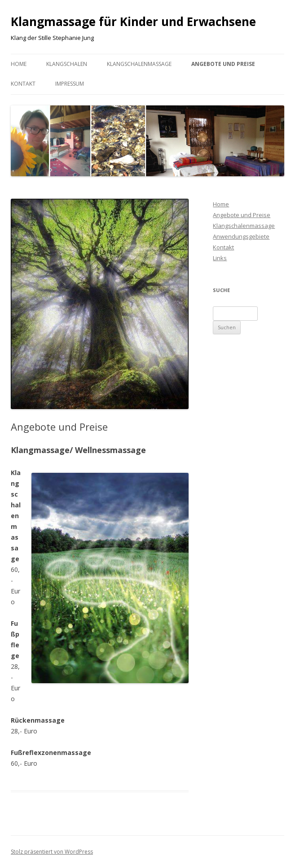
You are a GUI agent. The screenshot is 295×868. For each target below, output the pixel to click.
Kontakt (23, 84)
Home (19, 64)
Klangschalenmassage (139, 64)
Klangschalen (67, 64)
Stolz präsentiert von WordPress (52, 852)
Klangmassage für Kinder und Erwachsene (133, 22)
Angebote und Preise (223, 64)
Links (220, 258)
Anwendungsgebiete (241, 236)
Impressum (70, 84)
